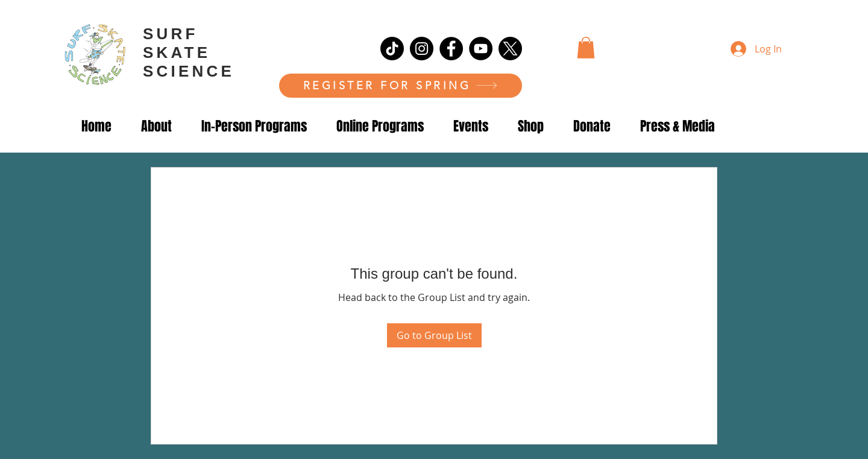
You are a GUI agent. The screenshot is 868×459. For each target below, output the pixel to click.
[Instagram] (422, 49)
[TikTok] (392, 49)
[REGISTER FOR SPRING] (401, 86)
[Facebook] (451, 49)
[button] (586, 48)
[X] (510, 49)
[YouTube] (481, 49)
